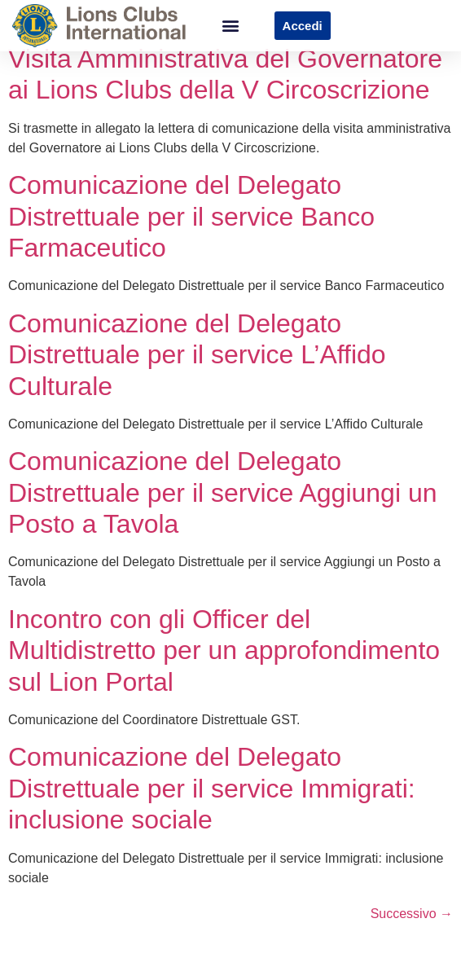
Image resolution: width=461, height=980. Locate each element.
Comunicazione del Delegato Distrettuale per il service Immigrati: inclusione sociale (212, 803)
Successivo (412, 927)
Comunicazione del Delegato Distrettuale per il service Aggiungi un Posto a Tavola (223, 507)
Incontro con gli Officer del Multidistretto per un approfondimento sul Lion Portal (224, 664)
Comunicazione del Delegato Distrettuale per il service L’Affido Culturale (197, 369)
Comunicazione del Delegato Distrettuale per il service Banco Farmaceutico (191, 231)
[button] (230, 26)
